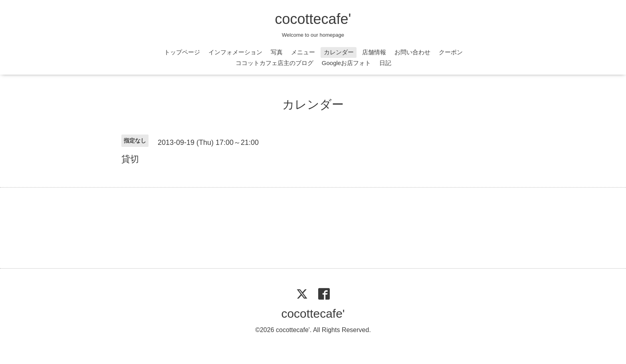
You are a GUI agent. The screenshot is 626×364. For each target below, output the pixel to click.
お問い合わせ (412, 52)
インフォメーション (235, 52)
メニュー (303, 52)
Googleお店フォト (346, 63)
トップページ (182, 52)
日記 (385, 63)
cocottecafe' (313, 19)
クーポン (451, 52)
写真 (277, 52)
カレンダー (339, 52)
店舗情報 (374, 52)
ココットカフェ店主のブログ (274, 63)
